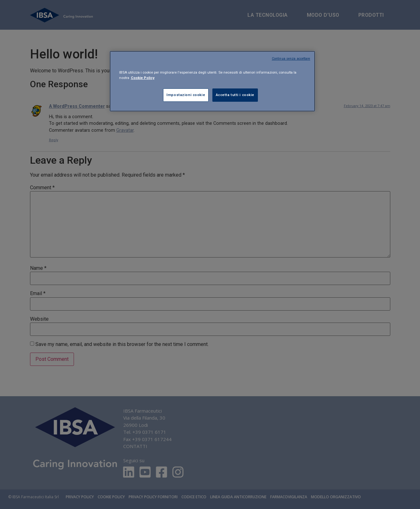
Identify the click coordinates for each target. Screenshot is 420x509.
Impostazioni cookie (186, 95)
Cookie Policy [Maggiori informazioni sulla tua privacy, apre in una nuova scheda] (143, 78)
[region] (212, 81)
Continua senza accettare (291, 59)
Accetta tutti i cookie (235, 95)
